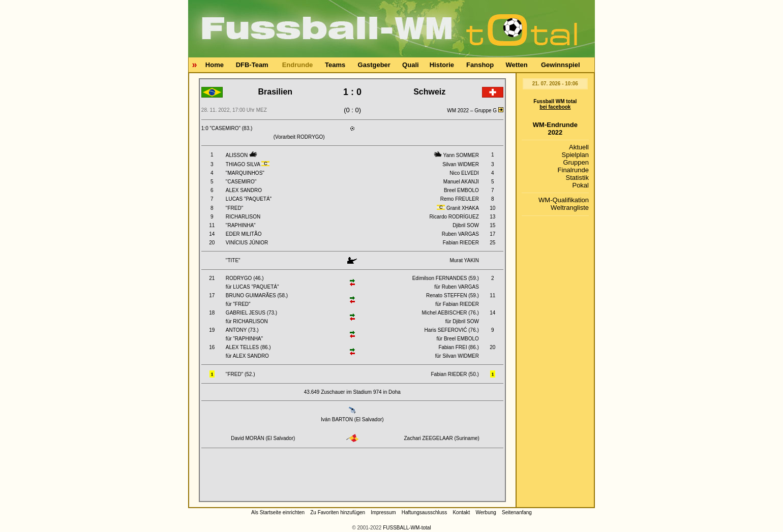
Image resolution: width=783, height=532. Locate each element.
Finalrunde (573, 170)
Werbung (486, 512)
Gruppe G (489, 111)
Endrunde (298, 65)
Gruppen (576, 162)
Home (215, 65)
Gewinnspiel (561, 65)
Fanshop (480, 65)
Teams (335, 65)
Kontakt (461, 512)
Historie (442, 65)
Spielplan (576, 155)
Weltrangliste (570, 208)
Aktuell (579, 147)
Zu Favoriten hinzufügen (338, 512)
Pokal (580, 185)
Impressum (383, 512)
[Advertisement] (352, 477)
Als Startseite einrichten (278, 512)
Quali (411, 65)
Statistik (577, 178)
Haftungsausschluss (425, 512)
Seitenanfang (517, 512)
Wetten (517, 65)
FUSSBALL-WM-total (407, 528)
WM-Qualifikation (564, 200)
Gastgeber (374, 65)
